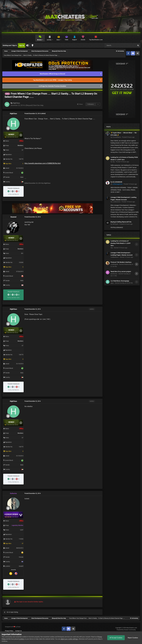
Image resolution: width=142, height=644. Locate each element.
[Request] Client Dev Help (35, 105)
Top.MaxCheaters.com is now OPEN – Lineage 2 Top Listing (52, 80)
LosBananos (116, 202)
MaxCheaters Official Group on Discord (52, 74)
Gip (114, 162)
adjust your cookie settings (69, 639)
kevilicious (114, 274)
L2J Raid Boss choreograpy (120, 281)
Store (58, 40)
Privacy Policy (9, 631)
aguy (112, 283)
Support (74, 40)
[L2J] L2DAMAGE (116, 182)
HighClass (16, 103)
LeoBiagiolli (114, 264)
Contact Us (18, 631)
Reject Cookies (133, 638)
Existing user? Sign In (10, 45)
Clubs (67, 40)
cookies (22, 639)
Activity (49, 40)
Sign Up (22, 45)
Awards (83, 40)
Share (80, 104)
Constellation (117, 137)
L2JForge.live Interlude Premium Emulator (52, 86)
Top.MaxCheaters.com (96, 40)
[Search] (115, 45)
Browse (40, 40)
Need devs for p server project (121, 271)
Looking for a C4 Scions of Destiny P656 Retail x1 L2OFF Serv (121, 243)
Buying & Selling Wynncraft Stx (121, 222)
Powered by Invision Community (126, 630)
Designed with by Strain (13, 627)
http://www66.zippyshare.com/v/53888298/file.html (43, 163)
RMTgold (115, 224)
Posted (128, 137)
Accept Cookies (116, 638)
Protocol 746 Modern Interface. (121, 262)
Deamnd (13, 217)
